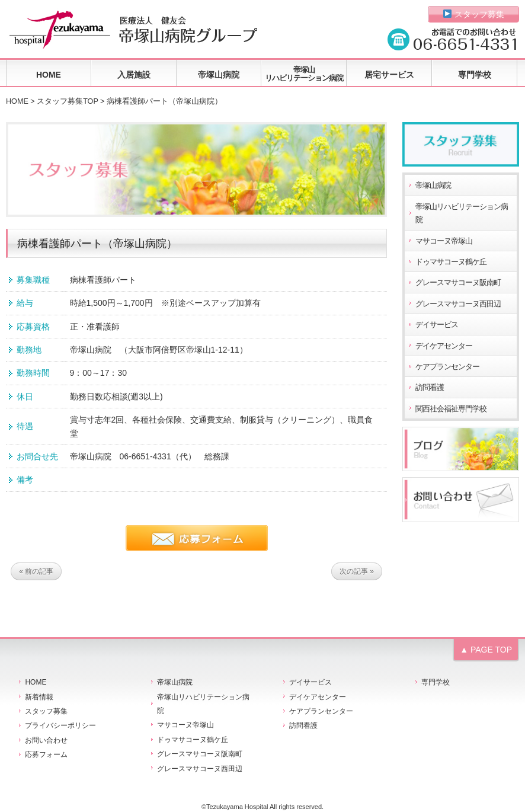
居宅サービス (389, 75)
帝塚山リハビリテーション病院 (304, 74)
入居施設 (134, 75)
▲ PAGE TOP (486, 650)
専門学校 (475, 75)
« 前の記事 (36, 571)
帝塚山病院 (219, 75)
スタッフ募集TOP (67, 101)
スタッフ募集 (474, 14)
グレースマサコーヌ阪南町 (458, 283)
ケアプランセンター (447, 367)
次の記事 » (357, 571)
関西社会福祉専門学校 (451, 409)
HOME (49, 75)
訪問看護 (430, 388)
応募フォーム (46, 755)
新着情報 (39, 697)
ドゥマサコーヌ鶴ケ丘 (451, 262)
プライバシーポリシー (60, 725)
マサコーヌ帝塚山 (444, 241)
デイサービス (437, 325)
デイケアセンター (444, 346)
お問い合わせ (46, 740)
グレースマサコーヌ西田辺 (458, 304)
